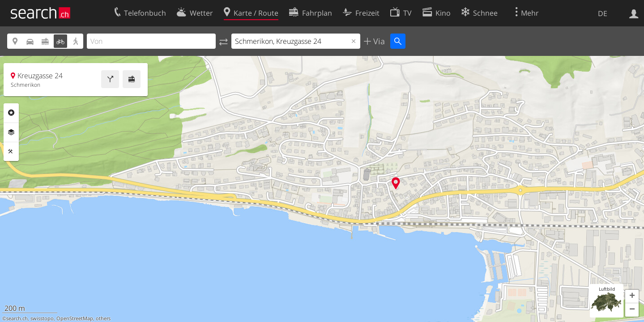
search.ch (17, 318)
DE (603, 13)
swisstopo (42, 318)
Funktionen (11, 152)
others (103, 318)
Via (378, 41)
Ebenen (11, 132)
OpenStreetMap (75, 318)
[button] (632, 297)
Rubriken (11, 113)
